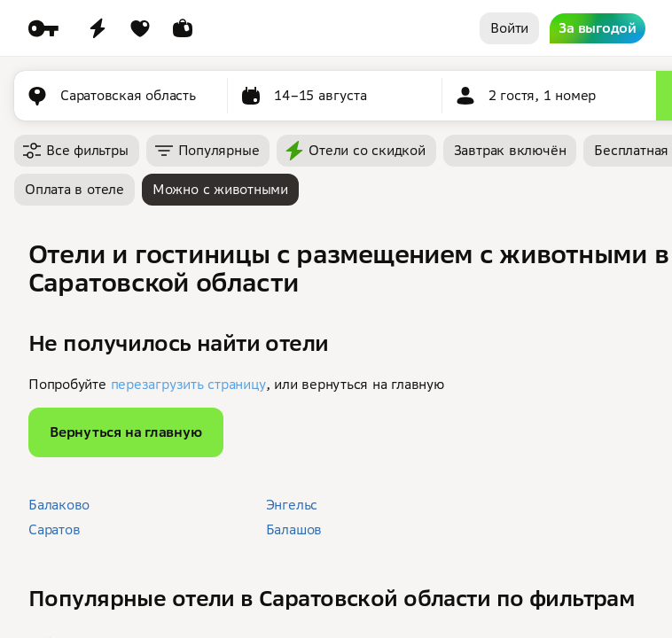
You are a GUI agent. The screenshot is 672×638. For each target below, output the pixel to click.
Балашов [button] (294, 529)
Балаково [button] (59, 505)
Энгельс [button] (292, 505)
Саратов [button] (54, 529)
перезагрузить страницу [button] (188, 384)
